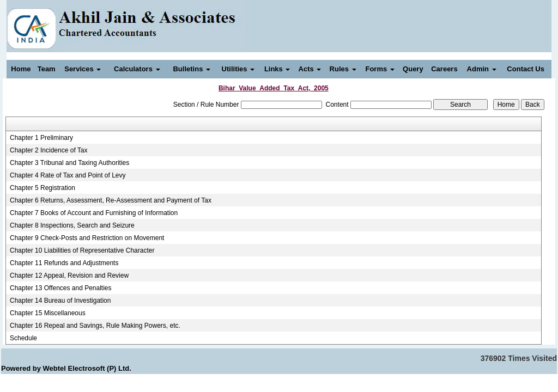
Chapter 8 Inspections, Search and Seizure (72, 225)
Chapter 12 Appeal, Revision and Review (69, 275)
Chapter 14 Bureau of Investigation (60, 301)
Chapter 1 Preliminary (41, 138)
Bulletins (192, 69)
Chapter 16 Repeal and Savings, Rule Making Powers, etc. (95, 326)
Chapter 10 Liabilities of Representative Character (82, 250)
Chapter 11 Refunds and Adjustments (64, 263)
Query (413, 69)
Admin (482, 69)
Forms (380, 69)
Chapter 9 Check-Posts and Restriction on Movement (87, 238)
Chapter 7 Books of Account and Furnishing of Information (94, 213)
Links (277, 69)
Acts (310, 69)
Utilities (238, 69)
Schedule (23, 338)
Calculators (137, 69)
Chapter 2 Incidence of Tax (49, 150)
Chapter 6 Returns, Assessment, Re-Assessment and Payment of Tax (111, 200)
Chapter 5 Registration (43, 188)
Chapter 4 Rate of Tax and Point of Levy (68, 175)
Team (47, 69)
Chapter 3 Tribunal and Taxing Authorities (69, 163)
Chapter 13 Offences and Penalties (61, 288)
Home (21, 69)
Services (83, 69)
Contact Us (526, 69)
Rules (343, 69)
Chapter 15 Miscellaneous (48, 313)
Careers (444, 69)
